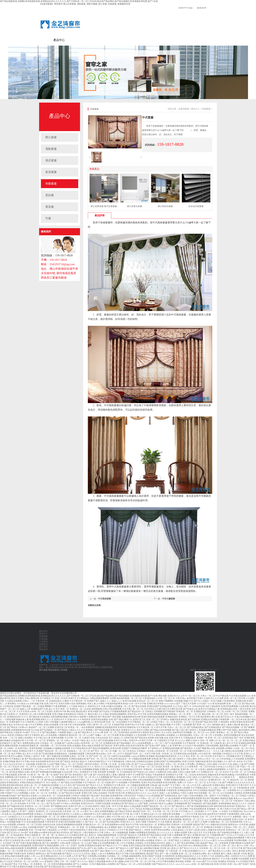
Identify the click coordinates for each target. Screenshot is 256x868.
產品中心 (59, 40)
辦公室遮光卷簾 (135, 206)
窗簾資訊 (116, 40)
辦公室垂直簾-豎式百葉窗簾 (104, 206)
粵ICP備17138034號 (208, 670)
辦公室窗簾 (62, 670)
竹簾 (48, 218)
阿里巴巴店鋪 (186, 8)
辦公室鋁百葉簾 (165, 206)
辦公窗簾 (51, 137)
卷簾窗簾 (82, 40)
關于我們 (127, 40)
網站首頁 (43, 631)
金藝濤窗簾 (46, 40)
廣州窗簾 (43, 670)
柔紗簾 (50, 195)
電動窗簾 (70, 40)
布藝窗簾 (51, 184)
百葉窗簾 (93, 40)
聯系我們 (202, 8)
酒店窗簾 (51, 160)
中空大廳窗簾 (169, 599)
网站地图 (163, 696)
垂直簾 (50, 207)
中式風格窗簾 (105, 599)
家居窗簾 (51, 172)
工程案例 (105, 40)
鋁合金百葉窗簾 (196, 206)
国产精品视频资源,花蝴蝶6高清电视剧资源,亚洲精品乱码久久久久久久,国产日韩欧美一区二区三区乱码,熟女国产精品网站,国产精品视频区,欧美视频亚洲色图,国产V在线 (79, 1)
